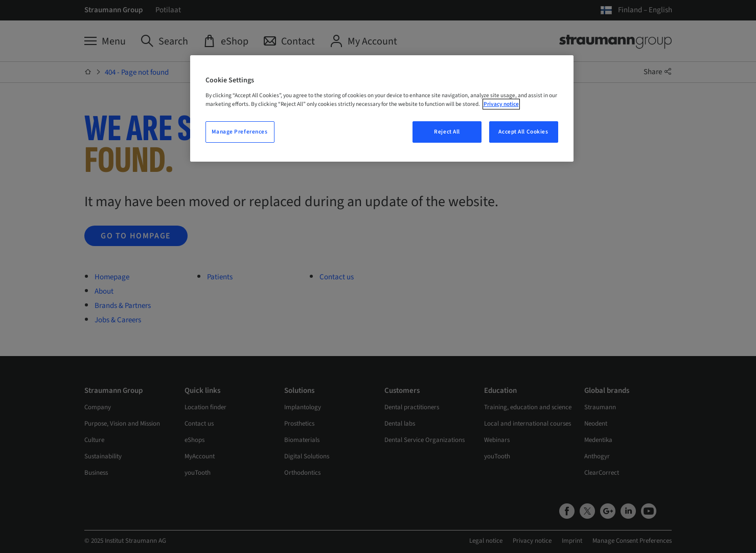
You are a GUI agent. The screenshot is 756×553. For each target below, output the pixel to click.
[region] (382, 108)
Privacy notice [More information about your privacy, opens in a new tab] (501, 104)
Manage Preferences (239, 132)
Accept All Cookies (523, 132)
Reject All (447, 132)
